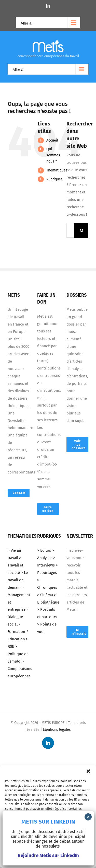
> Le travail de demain (18, 580)
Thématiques (57, 170)
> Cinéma (45, 595)
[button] (88, 771)
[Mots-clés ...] (70, 230)
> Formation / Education (18, 632)
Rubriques (54, 179)
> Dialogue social (18, 617)
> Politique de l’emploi (18, 654)
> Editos (44, 550)
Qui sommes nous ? (53, 155)
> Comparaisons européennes (20, 669)
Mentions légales (57, 730)
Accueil (52, 140)
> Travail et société (15, 565)
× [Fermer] (88, 817)
